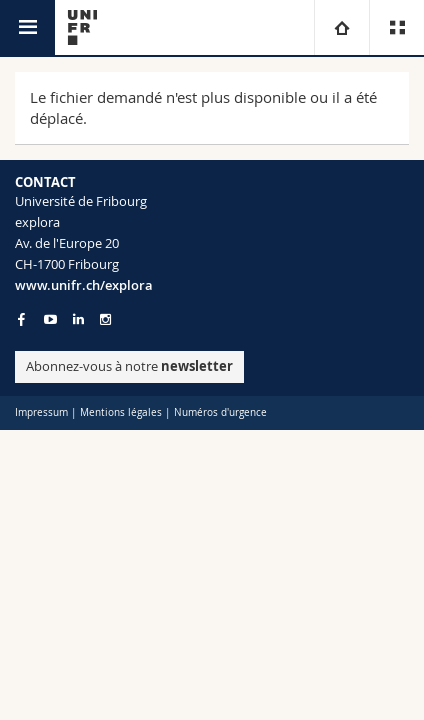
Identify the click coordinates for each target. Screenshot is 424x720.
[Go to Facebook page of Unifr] (21, 319)
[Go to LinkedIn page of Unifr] (78, 319)
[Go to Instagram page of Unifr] (105, 319)
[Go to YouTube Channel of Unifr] (50, 319)
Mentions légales (121, 412)
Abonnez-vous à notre (129, 366)
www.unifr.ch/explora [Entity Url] (84, 285)
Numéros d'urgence (220, 412)
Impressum (41, 412)
